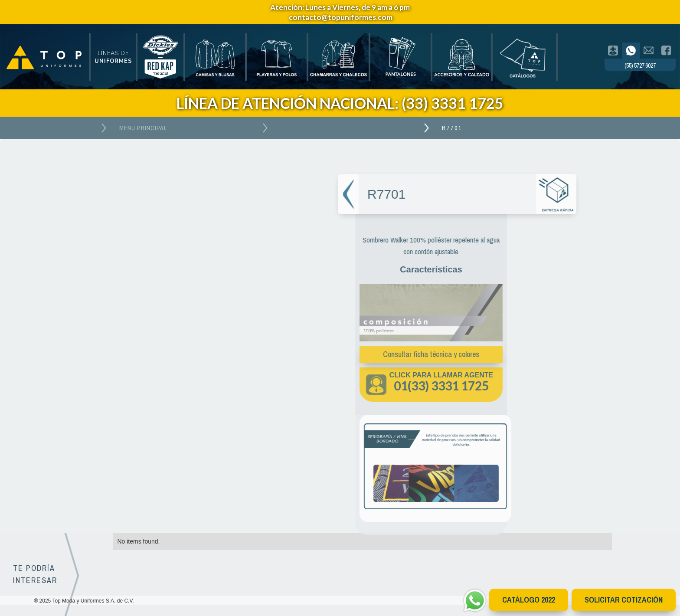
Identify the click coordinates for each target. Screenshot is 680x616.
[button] (113, 57)
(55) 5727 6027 (640, 66)
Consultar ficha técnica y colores (427, 354)
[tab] (613, 51)
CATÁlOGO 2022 (529, 600)
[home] (45, 57)
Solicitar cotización (624, 600)
